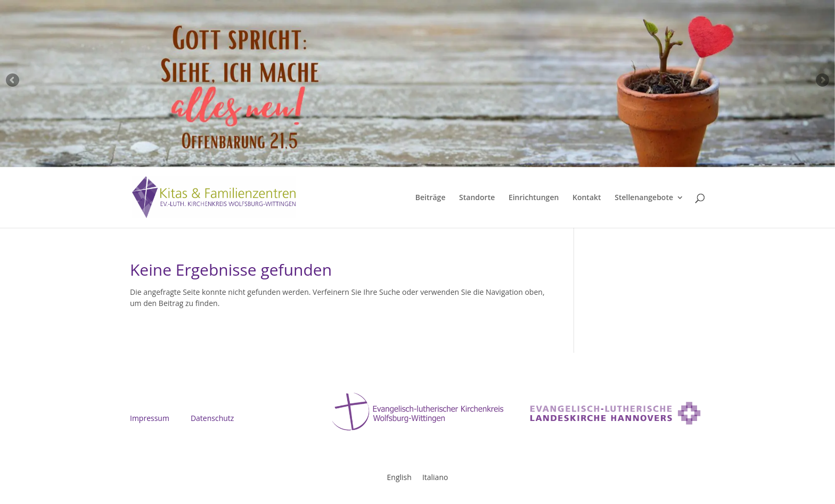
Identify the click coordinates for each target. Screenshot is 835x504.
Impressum (150, 418)
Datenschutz (212, 418)
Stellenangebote (644, 198)
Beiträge (431, 198)
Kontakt (587, 198)
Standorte (477, 198)
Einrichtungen (534, 198)
